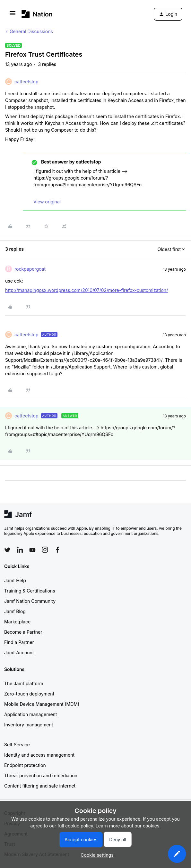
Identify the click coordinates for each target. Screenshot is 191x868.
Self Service (17, 745)
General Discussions (31, 31)
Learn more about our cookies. (128, 826)
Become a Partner (23, 632)
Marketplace (17, 622)
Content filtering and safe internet (40, 786)
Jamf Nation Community (30, 601)
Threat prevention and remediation (41, 775)
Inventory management (29, 725)
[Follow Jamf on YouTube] (32, 550)
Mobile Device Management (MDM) (42, 704)
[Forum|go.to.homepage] (37, 14)
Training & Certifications (30, 591)
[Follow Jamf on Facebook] (57, 550)
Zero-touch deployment (29, 694)
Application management (30, 714)
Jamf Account (19, 653)
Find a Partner (19, 642)
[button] (13, 15)
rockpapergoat (30, 269)
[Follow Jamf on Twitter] (7, 550)
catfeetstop (26, 82)
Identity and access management (39, 755)
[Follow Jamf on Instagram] (45, 550)
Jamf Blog (15, 611)
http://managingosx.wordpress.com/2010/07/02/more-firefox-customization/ (87, 290)
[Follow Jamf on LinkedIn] (20, 550)
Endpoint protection (25, 765)
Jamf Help (15, 580)
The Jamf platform (24, 683)
